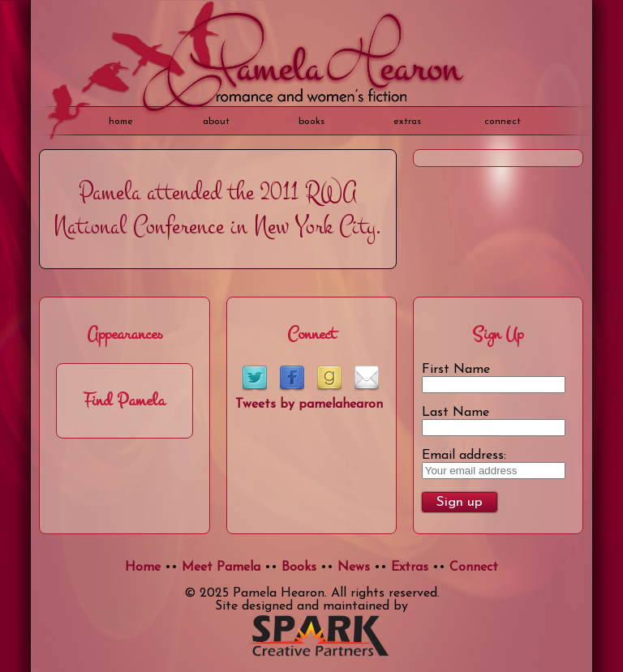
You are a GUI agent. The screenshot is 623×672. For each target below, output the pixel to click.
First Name (456, 370)
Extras (410, 567)
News (354, 567)
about (216, 122)
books (311, 122)
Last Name (455, 413)
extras (407, 122)
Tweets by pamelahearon (309, 404)
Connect (503, 122)
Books (299, 567)
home (121, 122)
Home (143, 567)
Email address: (464, 456)
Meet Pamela (221, 567)
